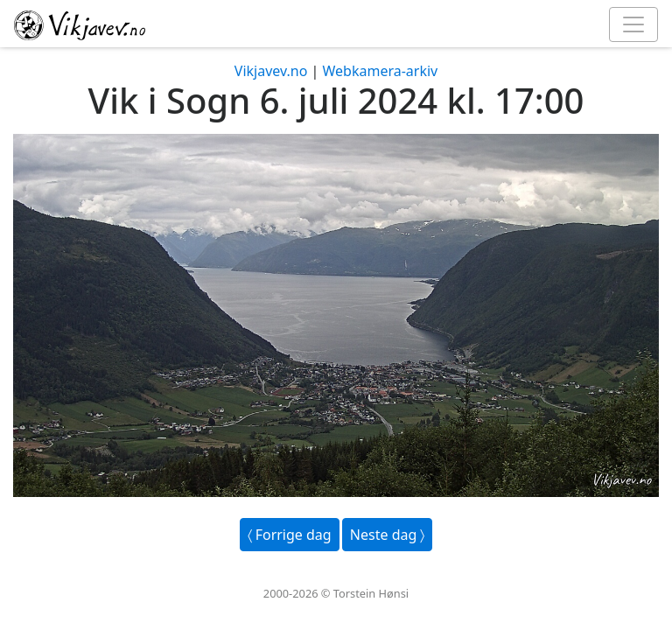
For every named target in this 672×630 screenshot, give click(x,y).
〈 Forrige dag (290, 535)
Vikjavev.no (271, 71)
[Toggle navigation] (633, 24)
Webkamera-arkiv (380, 71)
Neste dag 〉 (388, 535)
